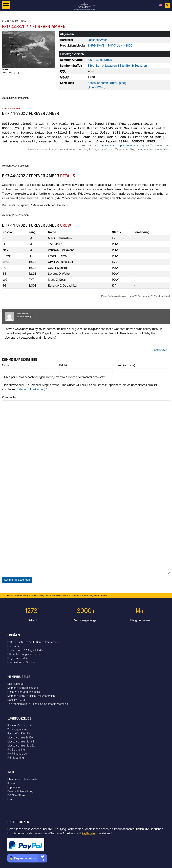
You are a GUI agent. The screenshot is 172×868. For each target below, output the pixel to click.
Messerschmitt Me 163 (21, 741)
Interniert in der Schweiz (22, 662)
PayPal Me (88, 833)
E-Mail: (64, 365)
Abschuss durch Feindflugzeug (107, 83)
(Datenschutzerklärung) (30, 389)
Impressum (14, 787)
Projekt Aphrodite (18, 658)
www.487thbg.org (10, 73)
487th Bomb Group (100, 60)
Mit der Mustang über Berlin (24, 654)
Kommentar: (10, 397)
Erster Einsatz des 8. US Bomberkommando (33, 642)
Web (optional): (126, 365)
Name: (6, 365)
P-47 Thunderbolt (18, 754)
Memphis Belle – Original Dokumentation (31, 696)
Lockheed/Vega (98, 40)
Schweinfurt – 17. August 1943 (25, 650)
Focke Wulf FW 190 (18, 733)
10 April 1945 (96, 87)
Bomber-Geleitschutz (20, 725)
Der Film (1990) (16, 700)
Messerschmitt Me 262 (21, 745)
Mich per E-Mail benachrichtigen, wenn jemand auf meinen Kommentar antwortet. (54, 377)
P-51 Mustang (16, 758)
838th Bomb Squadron (132, 66)
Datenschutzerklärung (20, 791)
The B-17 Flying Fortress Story (122, 145)
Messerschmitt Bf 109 (20, 737)
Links (10, 799)
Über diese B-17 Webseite (23, 779)
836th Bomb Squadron (102, 66)
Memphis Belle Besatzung (23, 688)
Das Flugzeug (15, 684)
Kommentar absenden (17, 580)
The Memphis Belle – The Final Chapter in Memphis (38, 704)
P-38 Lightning (16, 749)
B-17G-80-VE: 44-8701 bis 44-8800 (110, 45)
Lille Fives (13, 646)
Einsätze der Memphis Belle (24, 692)
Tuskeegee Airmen (18, 729)
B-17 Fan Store (16, 795)
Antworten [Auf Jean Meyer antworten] (159, 350)
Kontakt (12, 783)
